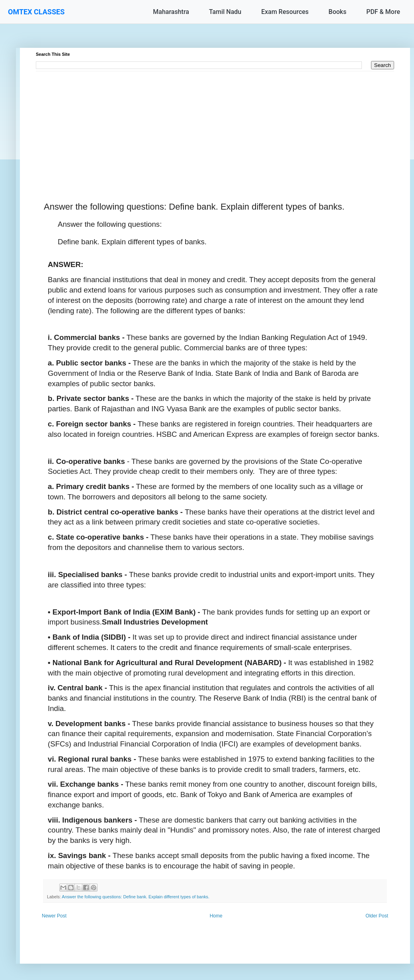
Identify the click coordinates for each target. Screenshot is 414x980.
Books (337, 12)
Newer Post (54, 916)
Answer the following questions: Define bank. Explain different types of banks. (136, 897)
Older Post (377, 916)
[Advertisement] (215, 127)
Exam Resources (285, 12)
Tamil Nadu (225, 12)
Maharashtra (171, 12)
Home (216, 916)
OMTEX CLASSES (36, 12)
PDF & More (383, 12)
